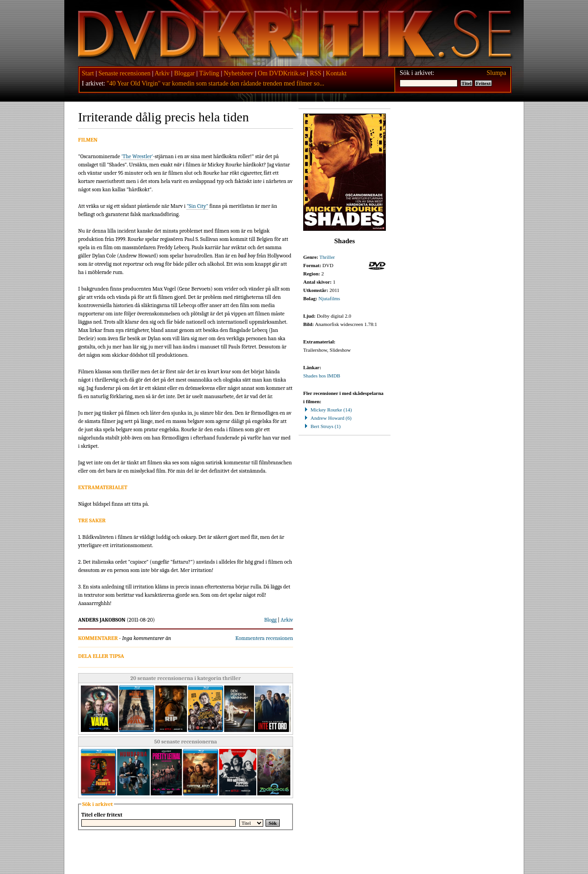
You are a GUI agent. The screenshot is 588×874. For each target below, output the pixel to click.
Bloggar (184, 73)
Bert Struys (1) (322, 426)
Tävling (209, 73)
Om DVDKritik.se (281, 73)
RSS (316, 73)
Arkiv (162, 73)
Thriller (327, 257)
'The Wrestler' (137, 156)
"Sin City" (197, 206)
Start (88, 73)
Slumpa (496, 73)
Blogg (270, 620)
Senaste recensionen (124, 73)
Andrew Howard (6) (327, 418)
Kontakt (336, 73)
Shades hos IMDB (322, 376)
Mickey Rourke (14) (328, 410)
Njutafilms (329, 298)
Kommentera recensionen (264, 638)
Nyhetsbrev (239, 73)
